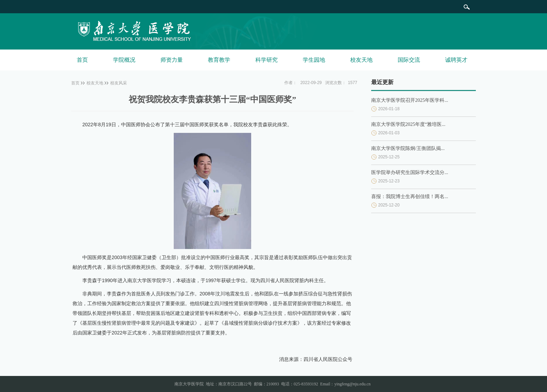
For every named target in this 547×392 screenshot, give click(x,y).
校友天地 (361, 60)
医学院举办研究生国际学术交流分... (410, 172)
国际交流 (409, 60)
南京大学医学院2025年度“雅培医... (408, 124)
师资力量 (172, 60)
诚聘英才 (456, 60)
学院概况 (124, 60)
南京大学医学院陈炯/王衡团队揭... (408, 148)
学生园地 (314, 60)
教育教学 (219, 60)
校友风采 (119, 83)
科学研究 (267, 60)
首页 (82, 60)
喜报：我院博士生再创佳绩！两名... (410, 197)
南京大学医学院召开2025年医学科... (410, 100)
